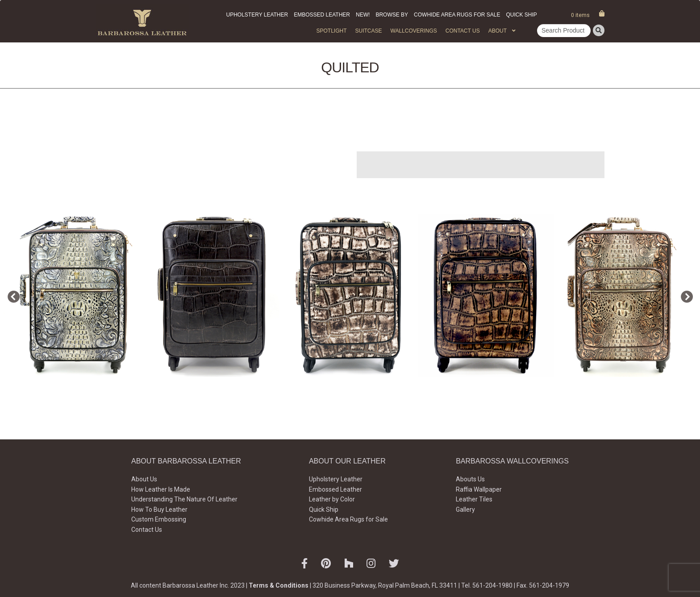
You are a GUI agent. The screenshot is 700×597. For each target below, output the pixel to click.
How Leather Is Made (161, 489)
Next (684, 295)
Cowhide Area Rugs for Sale (457, 15)
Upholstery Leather (257, 15)
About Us (144, 479)
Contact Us (463, 31)
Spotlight (331, 31)
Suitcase (368, 31)
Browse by (392, 15)
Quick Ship (521, 15)
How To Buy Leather (159, 509)
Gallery (465, 509)
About (498, 31)
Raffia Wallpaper (479, 489)
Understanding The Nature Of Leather (184, 499)
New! (363, 15)
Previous (11, 295)
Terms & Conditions (279, 585)
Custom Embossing (159, 519)
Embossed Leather (322, 15)
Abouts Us (470, 479)
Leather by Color (332, 499)
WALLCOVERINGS (414, 31)
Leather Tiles (474, 499)
